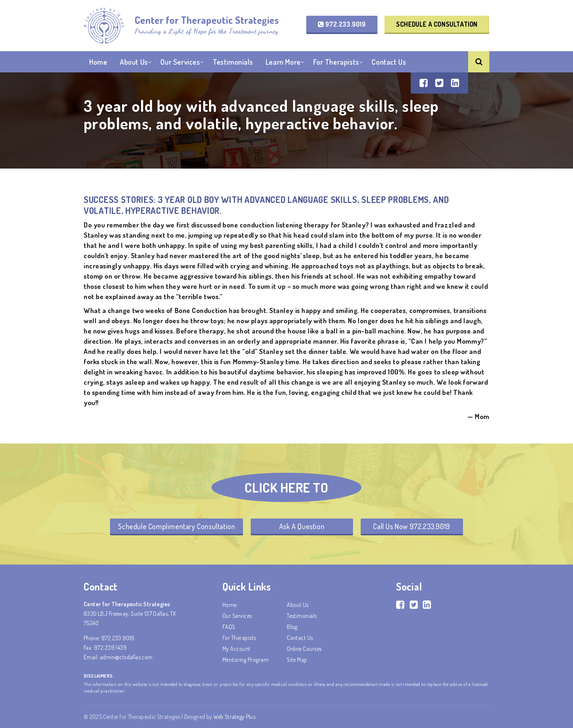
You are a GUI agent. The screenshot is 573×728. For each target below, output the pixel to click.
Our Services (180, 62)
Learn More (283, 62)
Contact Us (389, 62)
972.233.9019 (342, 24)
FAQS (229, 627)
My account (237, 649)
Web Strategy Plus (234, 717)
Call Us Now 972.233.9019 (411, 526)
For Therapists (336, 62)
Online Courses (304, 649)
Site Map (297, 660)
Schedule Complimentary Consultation (177, 526)
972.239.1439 (110, 648)
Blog (292, 627)
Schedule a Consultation (437, 24)
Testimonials (233, 62)
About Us (134, 62)
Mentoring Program (246, 660)
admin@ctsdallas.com (126, 657)
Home (98, 62)
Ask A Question (302, 526)
